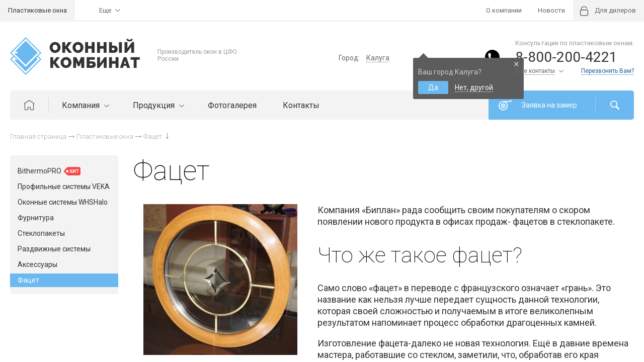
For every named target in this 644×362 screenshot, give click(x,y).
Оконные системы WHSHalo (63, 202)
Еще (105, 10)
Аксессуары (37, 264)
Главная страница (38, 137)
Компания (84, 105)
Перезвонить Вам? (608, 71)
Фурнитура (36, 218)
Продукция (157, 105)
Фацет (28, 280)
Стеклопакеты (41, 233)
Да (433, 87)
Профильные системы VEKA (64, 187)
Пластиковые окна (37, 10)
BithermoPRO (49, 171)
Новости (551, 10)
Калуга (378, 58)
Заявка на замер (549, 105)
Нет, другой (474, 87)
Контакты (301, 105)
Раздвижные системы (54, 249)
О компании (504, 10)
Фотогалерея (232, 105)
